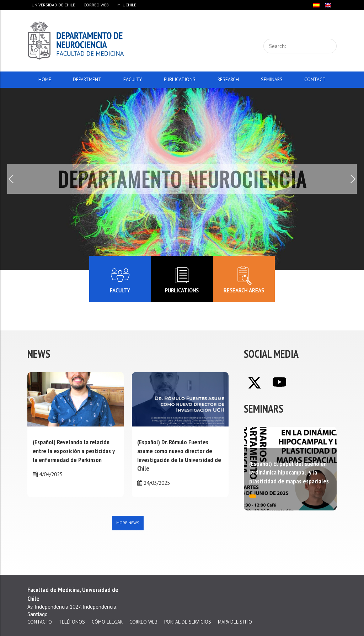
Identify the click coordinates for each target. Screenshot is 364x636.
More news (128, 523)
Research (228, 79)
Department (87, 79)
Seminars (272, 79)
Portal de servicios (188, 622)
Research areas (244, 279)
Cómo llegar (107, 622)
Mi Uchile (127, 5)
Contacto (40, 622)
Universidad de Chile (53, 5)
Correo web (96, 5)
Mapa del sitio (235, 622)
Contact (315, 79)
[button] (11, 179)
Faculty (133, 79)
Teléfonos (72, 622)
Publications (180, 79)
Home (45, 79)
